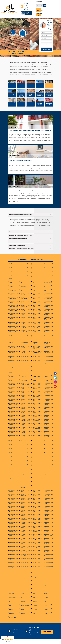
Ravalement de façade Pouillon (37, 380)
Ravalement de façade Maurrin (37, 436)
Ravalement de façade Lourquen (37, 453)
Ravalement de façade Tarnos (14, 294)
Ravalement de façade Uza (25, 282)
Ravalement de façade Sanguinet (49, 314)
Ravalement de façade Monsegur (25, 424)
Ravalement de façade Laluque (49, 469)
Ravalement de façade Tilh (49, 286)
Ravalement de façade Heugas (49, 491)
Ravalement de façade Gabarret (25, 515)
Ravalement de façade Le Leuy (37, 461)
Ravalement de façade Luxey (14, 449)
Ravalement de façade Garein (25, 511)
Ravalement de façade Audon (14, 601)
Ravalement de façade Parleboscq (25, 396)
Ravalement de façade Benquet (25, 580)
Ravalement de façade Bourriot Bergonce (37, 563)
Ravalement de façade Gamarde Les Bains (49, 511)
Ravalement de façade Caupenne (14, 539)
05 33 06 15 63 (27, 5)
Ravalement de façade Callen (14, 559)
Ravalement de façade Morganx (14, 416)
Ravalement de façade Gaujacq (37, 507)
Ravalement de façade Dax (49, 527)
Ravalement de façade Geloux (49, 503)
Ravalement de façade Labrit (14, 482)
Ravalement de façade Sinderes (25, 302)
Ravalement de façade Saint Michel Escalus (49, 327)
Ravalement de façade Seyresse (37, 302)
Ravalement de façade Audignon (25, 601)
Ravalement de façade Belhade (37, 585)
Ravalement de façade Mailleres (25, 445)
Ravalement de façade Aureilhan (49, 597)
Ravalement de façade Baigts (49, 593)
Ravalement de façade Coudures (25, 531)
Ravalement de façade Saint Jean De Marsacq (49, 342)
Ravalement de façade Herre (37, 491)
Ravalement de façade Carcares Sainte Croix (25, 551)
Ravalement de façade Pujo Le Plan (25, 376)
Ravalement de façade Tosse (37, 286)
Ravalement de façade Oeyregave (25, 408)
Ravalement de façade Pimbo (25, 388)
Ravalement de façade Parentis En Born (37, 396)
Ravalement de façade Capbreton (37, 551)
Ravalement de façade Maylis (14, 441)
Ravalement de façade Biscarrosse (37, 572)
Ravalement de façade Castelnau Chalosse (49, 543)
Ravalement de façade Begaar (49, 585)
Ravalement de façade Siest (49, 302)
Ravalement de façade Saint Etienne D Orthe (14, 357)
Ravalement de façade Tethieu (25, 290)
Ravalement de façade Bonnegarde (14, 572)
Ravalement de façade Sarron (25, 314)
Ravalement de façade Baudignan (14, 589)
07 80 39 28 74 (27, 8)
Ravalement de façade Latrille (25, 469)
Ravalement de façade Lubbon (49, 453)
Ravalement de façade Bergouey (14, 580)
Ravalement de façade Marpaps (37, 441)
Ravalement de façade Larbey (25, 473)
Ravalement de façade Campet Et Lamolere (25, 555)
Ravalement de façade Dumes (49, 523)
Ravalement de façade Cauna (49, 539)
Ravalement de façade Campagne (37, 555)
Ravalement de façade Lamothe (14, 473)
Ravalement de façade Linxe (25, 461)
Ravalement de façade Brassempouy (25, 563)
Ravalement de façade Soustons (25, 294)
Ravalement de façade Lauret (49, 465)
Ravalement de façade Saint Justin (14, 342)
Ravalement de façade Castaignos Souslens (25, 547)
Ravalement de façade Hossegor (37, 264)
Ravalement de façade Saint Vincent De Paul (14, 323)
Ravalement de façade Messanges (25, 432)
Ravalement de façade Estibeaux (14, 523)
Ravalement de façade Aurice (37, 597)
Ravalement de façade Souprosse (37, 294)
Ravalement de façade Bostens (25, 567)
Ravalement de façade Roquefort (37, 366)
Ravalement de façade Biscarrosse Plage (14, 264)
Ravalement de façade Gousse (14, 503)
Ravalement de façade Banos (37, 593)
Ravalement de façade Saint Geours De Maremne (37, 347)
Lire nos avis (8, 641)
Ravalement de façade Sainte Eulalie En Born (37, 352)
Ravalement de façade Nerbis (37, 408)
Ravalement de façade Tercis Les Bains (14, 290)
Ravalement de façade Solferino (14, 302)
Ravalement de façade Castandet (37, 547)
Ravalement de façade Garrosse (14, 511)
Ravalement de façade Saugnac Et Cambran (37, 310)
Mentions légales (37, 640)
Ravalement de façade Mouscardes (25, 416)
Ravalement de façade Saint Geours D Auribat (14, 353)
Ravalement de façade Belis (25, 585)
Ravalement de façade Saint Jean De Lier (14, 347)
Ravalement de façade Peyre (14, 392)
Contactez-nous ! (39, 15)
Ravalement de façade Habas (37, 499)
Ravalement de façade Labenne (37, 482)
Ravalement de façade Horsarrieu (49, 486)
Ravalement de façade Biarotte (49, 572)
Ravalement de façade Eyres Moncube (25, 519)
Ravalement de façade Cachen (37, 559)
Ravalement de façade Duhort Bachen (14, 527)
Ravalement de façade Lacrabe (49, 478)
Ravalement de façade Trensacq (14, 286)
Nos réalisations (39, 10)
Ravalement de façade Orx (25, 400)
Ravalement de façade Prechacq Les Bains (37, 376)
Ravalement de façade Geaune (25, 507)
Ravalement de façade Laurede (14, 469)
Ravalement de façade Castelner (25, 543)
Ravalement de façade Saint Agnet (14, 366)
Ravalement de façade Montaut (14, 424)
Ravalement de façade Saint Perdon (49, 323)
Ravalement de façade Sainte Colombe (49, 357)
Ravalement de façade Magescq (25, 449)
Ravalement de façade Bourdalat (14, 567)
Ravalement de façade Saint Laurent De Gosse (37, 337)
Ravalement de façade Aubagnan (37, 601)
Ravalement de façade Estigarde (49, 519)
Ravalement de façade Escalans (37, 523)
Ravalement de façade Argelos (25, 609)
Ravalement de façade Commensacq (37, 531)
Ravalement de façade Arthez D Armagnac (25, 605)
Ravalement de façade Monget (49, 424)
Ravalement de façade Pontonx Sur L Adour (25, 384)
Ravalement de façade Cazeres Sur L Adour (49, 535)
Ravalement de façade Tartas (37, 290)
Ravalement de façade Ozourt (49, 396)
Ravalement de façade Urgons (14, 282)
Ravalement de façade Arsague (49, 605)
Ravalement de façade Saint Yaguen (37, 318)
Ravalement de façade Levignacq (14, 461)
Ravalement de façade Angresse (25, 613)
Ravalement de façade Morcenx (49, 416)
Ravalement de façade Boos (37, 567)
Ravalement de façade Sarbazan (14, 318)
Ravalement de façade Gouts (49, 499)
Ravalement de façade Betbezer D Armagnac (49, 576)
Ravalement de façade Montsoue (37, 416)
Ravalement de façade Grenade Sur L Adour (25, 499)
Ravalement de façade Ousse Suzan (14, 400)
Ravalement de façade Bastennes (37, 589)
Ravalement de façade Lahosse (37, 473)
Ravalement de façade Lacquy (37, 478)
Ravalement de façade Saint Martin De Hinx (14, 336)
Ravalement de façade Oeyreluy (49, 404)
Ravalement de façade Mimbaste (14, 432)
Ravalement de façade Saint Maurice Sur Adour (14, 332)
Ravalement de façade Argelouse (37, 609)
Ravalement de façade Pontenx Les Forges (37, 384)
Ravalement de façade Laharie (14, 268)
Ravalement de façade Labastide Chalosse (14, 486)
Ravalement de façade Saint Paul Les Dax (14, 327)
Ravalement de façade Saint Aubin (37, 361)
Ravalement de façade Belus (14, 585)
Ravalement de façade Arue (14, 605)
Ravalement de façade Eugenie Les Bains (37, 519)
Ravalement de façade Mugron (37, 412)
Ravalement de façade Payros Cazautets (14, 396)
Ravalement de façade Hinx (25, 491)
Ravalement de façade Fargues (14, 519)
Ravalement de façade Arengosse (49, 609)
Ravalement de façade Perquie (25, 392)
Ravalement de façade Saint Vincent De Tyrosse (49, 318)
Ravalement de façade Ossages (37, 400)
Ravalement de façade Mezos (37, 432)
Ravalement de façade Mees (14, 436)
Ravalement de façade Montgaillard (14, 420)
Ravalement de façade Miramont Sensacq (37, 428)
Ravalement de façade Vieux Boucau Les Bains (14, 277)
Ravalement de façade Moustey (49, 412)
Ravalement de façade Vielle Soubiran (49, 272)
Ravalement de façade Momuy (37, 424)
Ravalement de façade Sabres (25, 366)
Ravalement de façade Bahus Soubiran (14, 597)
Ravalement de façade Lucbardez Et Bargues (25, 453)
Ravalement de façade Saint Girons (25, 264)
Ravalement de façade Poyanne (49, 376)
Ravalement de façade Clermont (49, 531)
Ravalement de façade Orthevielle (49, 400)
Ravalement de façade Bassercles (49, 589)
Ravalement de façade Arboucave (14, 613)
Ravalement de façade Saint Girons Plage (49, 264)
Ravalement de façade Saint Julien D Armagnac (37, 342)
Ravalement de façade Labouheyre (25, 482)
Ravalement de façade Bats (25, 589)
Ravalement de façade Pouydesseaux (25, 380)
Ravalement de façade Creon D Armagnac (14, 531)
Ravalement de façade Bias (14, 576)
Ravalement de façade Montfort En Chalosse (25, 420)
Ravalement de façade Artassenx (37, 605)
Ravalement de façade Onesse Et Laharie (14, 404)
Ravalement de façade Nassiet (25, 412)
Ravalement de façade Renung (49, 370)
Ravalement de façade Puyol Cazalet (14, 376)
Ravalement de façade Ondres (37, 404)
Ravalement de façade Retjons (49, 449)
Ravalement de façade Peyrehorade (49, 388)
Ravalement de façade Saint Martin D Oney (37, 331)
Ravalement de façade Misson (25, 428)
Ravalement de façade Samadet (25, 318)
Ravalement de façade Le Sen (37, 306)
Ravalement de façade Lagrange (49, 473)
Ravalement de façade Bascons (25, 593)
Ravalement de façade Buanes (25, 559)
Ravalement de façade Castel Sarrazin (37, 543)
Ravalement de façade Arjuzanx (14, 609)
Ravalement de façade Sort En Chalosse (14, 298)
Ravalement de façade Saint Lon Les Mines (49, 336)
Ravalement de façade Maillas (37, 445)
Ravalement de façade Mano (49, 441)
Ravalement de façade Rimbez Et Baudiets (25, 370)
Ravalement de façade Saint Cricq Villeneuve (49, 352)
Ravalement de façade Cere (37, 535)
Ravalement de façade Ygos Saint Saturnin (37, 268)
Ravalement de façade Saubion (14, 314)
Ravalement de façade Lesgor (14, 465)
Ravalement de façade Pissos (49, 384)
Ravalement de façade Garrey (37, 511)
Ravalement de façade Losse (37, 457)
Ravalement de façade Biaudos (25, 572)
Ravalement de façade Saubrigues (49, 310)
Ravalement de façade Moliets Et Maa (14, 428)
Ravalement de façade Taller (49, 290)
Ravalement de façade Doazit (25, 527)
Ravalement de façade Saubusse (25, 310)
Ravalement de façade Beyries (25, 576)
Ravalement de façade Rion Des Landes (49, 366)
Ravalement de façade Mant (14, 445)
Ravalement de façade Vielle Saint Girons (25, 276)
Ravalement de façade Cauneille (37, 539)
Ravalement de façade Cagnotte (49, 555)
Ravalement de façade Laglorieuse (14, 478)
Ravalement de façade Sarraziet (37, 314)
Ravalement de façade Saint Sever (25, 323)
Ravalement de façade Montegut (49, 420)
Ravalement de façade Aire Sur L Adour (14, 617)
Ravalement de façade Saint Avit (25, 361)
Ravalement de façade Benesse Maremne (37, 580)
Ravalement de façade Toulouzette (25, 286)
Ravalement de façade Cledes (14, 535)
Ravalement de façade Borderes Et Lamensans (49, 568)
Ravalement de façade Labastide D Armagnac (25, 486)
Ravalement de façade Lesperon (49, 461)
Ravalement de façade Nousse (49, 408)
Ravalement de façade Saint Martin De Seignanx (25, 332)
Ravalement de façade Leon (37, 465)
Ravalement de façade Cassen (49, 547)
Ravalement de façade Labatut (49, 482)
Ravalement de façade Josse (37, 486)
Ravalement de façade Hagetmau (14, 499)
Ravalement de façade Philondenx (37, 388)
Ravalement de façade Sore (49, 294)
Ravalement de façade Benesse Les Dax (49, 580)
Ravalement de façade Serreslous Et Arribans (14, 306)
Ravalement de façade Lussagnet (49, 445)
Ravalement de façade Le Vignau (37, 272)
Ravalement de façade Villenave (25, 272)
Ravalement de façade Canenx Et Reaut (49, 551)
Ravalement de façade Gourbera (37, 503)
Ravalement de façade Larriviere (37, 469)
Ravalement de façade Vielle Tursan (37, 276)
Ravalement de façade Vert (37, 282)
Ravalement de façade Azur (25, 597)
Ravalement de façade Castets (14, 543)
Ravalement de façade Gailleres (14, 515)
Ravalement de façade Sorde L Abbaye (25, 298)
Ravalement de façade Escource (25, 523)
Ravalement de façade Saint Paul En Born (25, 327)
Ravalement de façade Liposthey (49, 457)
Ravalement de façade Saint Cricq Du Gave (37, 357)
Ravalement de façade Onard (14, 408)
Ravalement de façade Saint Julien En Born (25, 342)
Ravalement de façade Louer (14, 457)
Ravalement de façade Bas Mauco (14, 593)
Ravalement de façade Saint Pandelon (37, 327)
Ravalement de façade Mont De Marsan (37, 420)
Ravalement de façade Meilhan (49, 432)
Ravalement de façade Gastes (49, 507)
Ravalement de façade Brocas (49, 559)
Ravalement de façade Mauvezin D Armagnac (49, 437)
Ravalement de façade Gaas (37, 515)
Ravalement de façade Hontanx (14, 491)
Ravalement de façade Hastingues (49, 495)
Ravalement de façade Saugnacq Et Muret (14, 310)
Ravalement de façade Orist (25, 404)
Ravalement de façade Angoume (37, 613)
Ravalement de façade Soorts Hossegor (49, 298)
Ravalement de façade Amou (49, 613)
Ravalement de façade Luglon (37, 449)
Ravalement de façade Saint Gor (25, 347)
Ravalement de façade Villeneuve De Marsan (14, 272)
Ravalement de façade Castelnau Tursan (14, 547)
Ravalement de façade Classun (25, 535)
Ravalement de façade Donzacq (37, 527)
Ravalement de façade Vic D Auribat (49, 276)
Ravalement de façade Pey (37, 392)
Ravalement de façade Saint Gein (49, 347)
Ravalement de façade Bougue (49, 563)
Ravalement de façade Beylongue (37, 576)
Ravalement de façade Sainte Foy (25, 352)
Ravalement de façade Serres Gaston (25, 306)
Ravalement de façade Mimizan (49, 428)
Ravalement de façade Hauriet (37, 495)
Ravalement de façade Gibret (14, 507)
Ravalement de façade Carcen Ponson (14, 551)
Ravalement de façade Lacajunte (25, 478)
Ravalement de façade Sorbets (37, 298)
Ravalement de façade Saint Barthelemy (14, 361)
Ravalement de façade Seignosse (49, 306)
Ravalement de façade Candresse (14, 555)
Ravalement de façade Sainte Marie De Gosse (49, 332)
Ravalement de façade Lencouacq (25, 465)
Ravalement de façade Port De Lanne (14, 384)
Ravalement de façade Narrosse (14, 412)
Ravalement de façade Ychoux (49, 268)
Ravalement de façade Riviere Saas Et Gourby (14, 371)
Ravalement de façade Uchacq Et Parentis (49, 282)
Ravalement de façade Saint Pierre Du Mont (37, 323)
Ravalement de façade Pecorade (49, 392)
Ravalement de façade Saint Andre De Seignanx (49, 362)
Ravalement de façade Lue (14, 453)
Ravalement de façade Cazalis (25, 539)
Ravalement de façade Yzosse (25, 268)
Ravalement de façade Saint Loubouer (25, 336)
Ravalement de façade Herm (14, 495)
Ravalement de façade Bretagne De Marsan (14, 563)
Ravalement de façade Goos (25, 503)
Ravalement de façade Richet (37, 370)
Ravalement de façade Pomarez (14, 388)
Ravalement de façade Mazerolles (25, 436)
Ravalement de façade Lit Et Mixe (25, 457)
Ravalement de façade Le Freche (49, 515)
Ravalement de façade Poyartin (14, 380)
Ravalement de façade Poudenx (49, 380)
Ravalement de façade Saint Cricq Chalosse (25, 357)
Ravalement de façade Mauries (25, 441)
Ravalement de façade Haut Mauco (25, 495)
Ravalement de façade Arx (49, 601)
